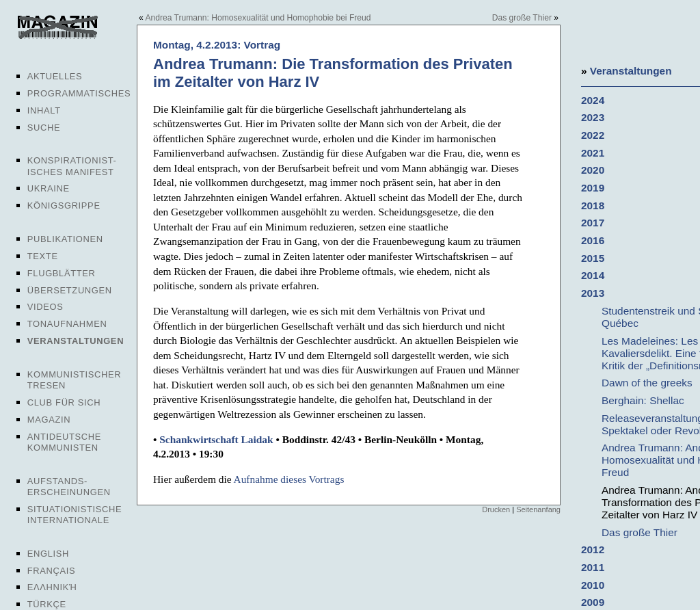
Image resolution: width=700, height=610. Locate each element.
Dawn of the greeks (647, 383)
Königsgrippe (64, 205)
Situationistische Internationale (75, 515)
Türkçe (47, 604)
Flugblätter (62, 273)
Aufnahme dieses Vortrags (289, 479)
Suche (44, 128)
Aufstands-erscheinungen (69, 487)
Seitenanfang (538, 509)
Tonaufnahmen (67, 324)
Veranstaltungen (76, 341)
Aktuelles (55, 76)
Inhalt (44, 110)
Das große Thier (522, 18)
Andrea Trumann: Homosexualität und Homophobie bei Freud (258, 18)
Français (52, 571)
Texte (43, 256)
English (48, 554)
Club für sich (64, 402)
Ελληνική (52, 587)
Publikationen (65, 239)
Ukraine (49, 188)
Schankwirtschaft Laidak (216, 439)
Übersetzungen (70, 290)
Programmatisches (79, 93)
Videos (45, 307)
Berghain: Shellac (643, 400)
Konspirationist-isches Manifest (72, 166)
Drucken (496, 509)
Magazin (49, 420)
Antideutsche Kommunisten (64, 442)
